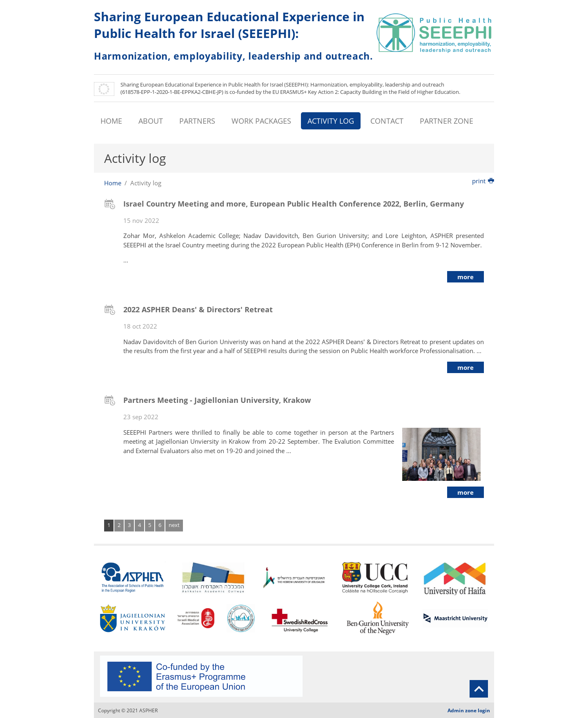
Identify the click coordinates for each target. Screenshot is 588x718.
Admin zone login (469, 710)
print (483, 181)
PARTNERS (197, 121)
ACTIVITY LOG (331, 121)
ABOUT (151, 121)
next (174, 525)
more (465, 277)
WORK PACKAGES (261, 121)
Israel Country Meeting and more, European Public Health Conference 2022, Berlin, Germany (294, 204)
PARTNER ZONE (447, 121)
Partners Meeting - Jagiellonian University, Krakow (217, 400)
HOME (111, 121)
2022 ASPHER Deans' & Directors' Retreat (198, 309)
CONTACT (387, 121)
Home (113, 183)
